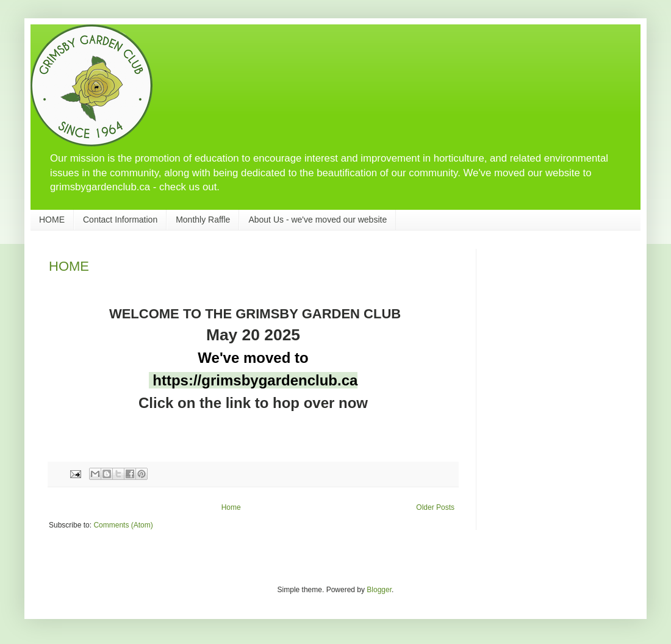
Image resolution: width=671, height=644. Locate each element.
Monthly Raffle (203, 220)
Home (231, 507)
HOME (52, 220)
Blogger (379, 590)
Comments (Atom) (123, 525)
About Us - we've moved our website (318, 220)
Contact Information (120, 220)
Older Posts (435, 507)
